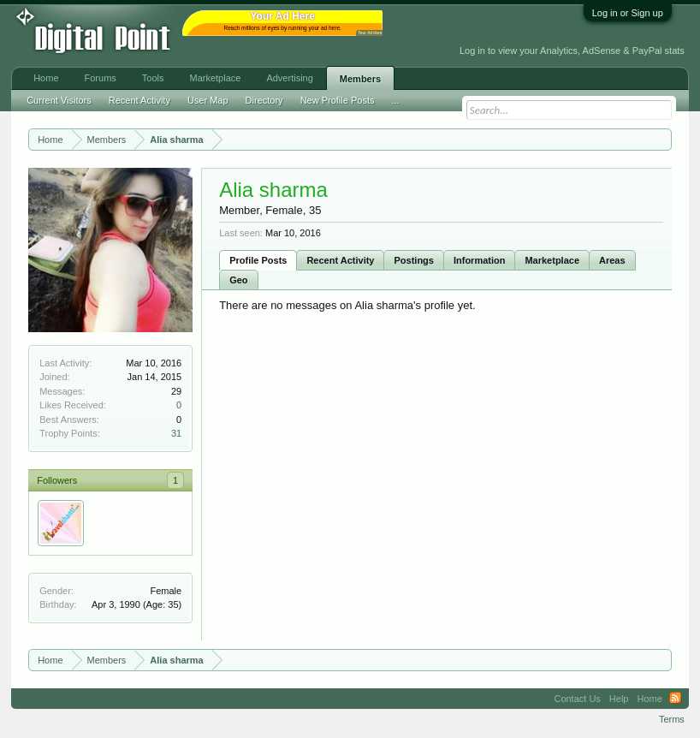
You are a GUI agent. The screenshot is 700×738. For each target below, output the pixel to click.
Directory (264, 100)
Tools (153, 78)
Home (46, 78)
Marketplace (552, 260)
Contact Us (577, 699)
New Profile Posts (338, 100)
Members (360, 79)
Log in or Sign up (628, 13)
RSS (675, 699)
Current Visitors (59, 100)
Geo (238, 280)
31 (176, 433)
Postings (413, 260)
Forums (101, 78)
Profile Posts (258, 260)
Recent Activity (340, 260)
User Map (208, 100)
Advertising (289, 78)
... (395, 100)
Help (619, 699)
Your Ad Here (370, 33)
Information (480, 260)
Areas (612, 260)
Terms (672, 719)
